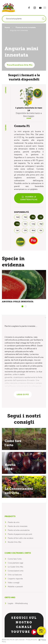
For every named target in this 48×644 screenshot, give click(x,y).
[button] (45, 8)
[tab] (22, 306)
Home (7, 27)
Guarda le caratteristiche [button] (29, 198)
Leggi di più (23, 394)
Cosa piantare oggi (15, 563)
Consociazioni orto (16, 571)
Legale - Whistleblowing (18, 603)
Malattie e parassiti (15, 587)
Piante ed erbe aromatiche (19, 530)
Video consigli (14, 583)
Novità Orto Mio (15, 542)
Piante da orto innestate (26, 27)
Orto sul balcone (15, 575)
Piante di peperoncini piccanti (20, 534)
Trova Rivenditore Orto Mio (20, 65)
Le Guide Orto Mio (15, 567)
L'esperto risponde (15, 579)
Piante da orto (14, 522)
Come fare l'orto (15, 559)
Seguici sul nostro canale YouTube (24, 625)
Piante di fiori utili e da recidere (21, 538)
